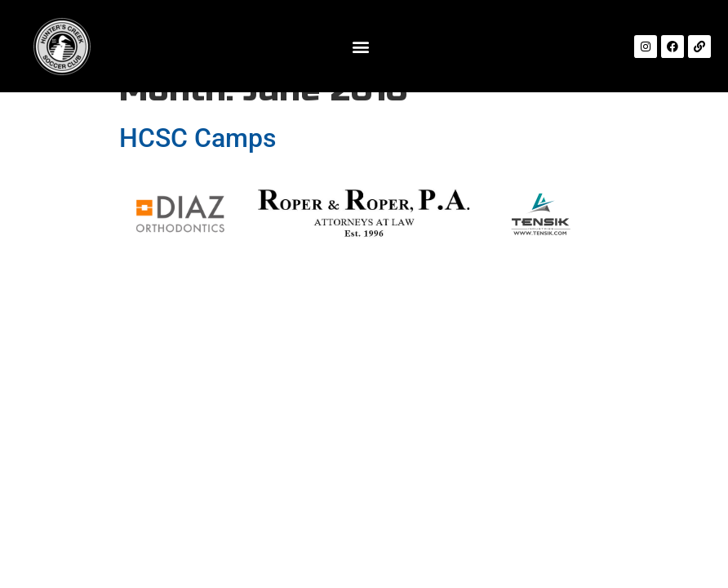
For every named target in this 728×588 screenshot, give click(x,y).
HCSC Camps (198, 138)
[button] (360, 46)
